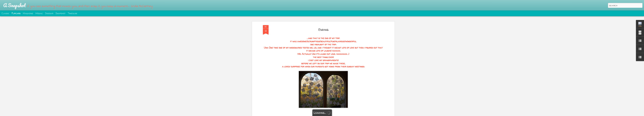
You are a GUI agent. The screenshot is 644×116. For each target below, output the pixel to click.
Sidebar (49, 13)
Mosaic (39, 13)
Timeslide (73, 13)
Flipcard (16, 13)
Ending (323, 17)
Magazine (28, 13)
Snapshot (61, 13)
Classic (5, 13)
